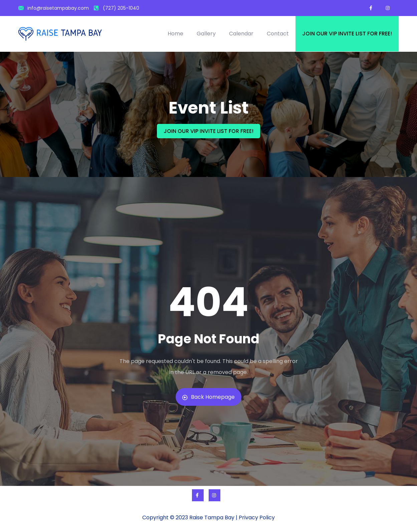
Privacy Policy (257, 517)
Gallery (206, 34)
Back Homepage (208, 397)
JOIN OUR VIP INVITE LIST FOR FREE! (208, 131)
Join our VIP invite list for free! (347, 34)
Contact (278, 34)
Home (175, 34)
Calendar (241, 34)
